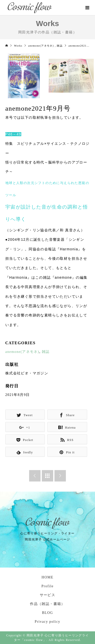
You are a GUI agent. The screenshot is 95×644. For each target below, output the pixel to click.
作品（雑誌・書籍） (48, 604)
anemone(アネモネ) (22, 352)
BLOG (48, 613)
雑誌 (46, 352)
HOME (48, 577)
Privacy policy (48, 622)
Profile (48, 586)
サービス (48, 595)
